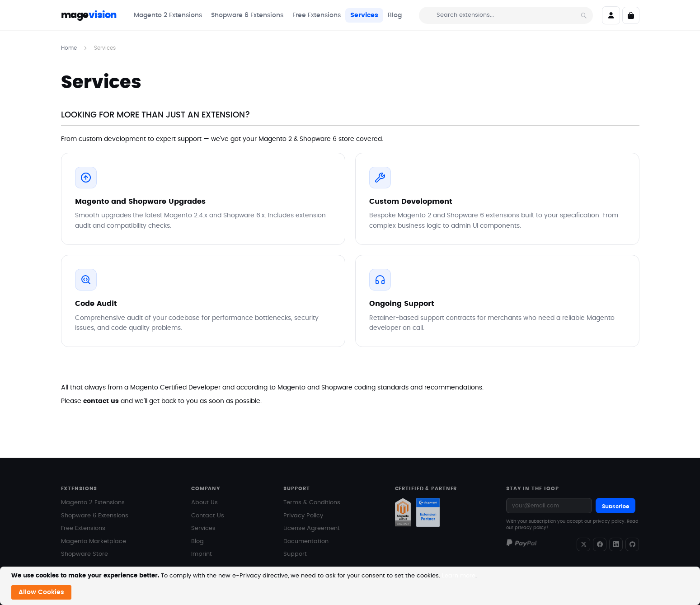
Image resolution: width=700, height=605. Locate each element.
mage (89, 15)
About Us (204, 503)
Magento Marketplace (94, 542)
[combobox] (506, 15)
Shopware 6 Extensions (95, 516)
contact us (101, 401)
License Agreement (312, 528)
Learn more (459, 576)
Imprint (202, 554)
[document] (351, 586)
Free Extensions (83, 528)
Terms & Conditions (312, 503)
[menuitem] (168, 15)
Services (203, 528)
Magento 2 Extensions (93, 503)
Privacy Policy (303, 516)
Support (295, 554)
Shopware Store (85, 554)
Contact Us (208, 516)
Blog (197, 542)
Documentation (306, 542)
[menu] (268, 15)
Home (70, 48)
